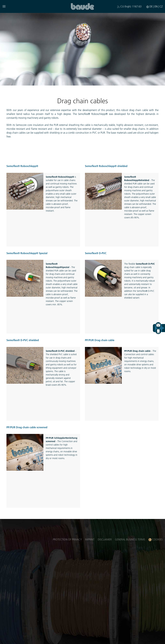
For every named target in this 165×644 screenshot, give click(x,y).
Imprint (90, 539)
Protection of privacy (67, 539)
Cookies (155, 540)
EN (156, 6)
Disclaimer (105, 539)
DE (151, 6)
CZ (161, 6)
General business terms (130, 539)
